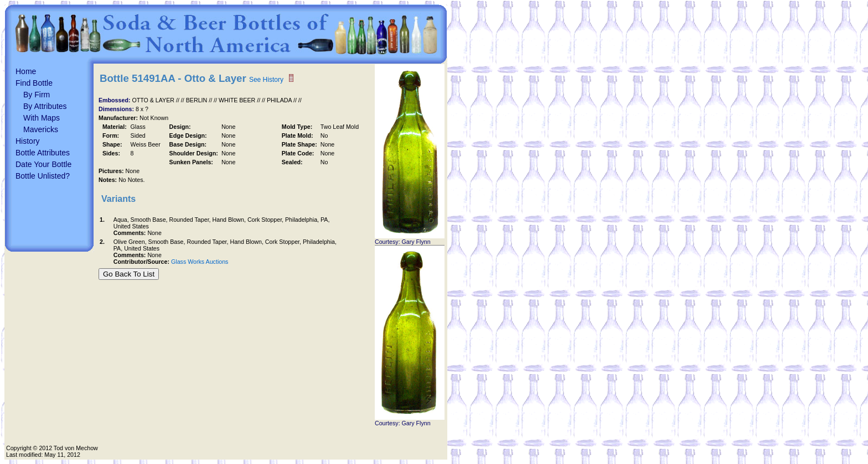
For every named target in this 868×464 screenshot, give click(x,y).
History (28, 141)
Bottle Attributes (43, 153)
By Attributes (45, 106)
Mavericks (41, 129)
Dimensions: (117, 109)
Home (26, 71)
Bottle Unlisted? (43, 176)
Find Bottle (34, 83)
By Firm (37, 95)
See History (266, 80)
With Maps (42, 118)
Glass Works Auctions (200, 262)
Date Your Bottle (43, 164)
